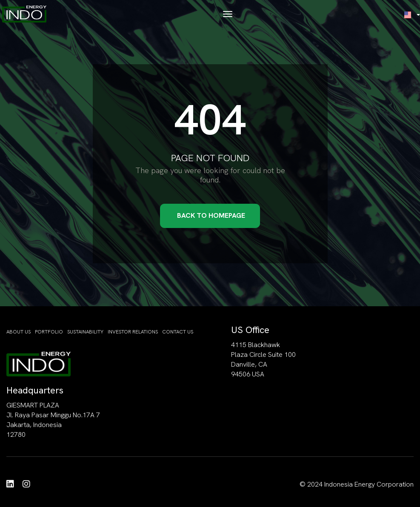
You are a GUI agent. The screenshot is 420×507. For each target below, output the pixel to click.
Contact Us (178, 332)
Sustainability (85, 332)
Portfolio (49, 332)
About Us (19, 332)
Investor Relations (133, 332)
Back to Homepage (211, 215)
